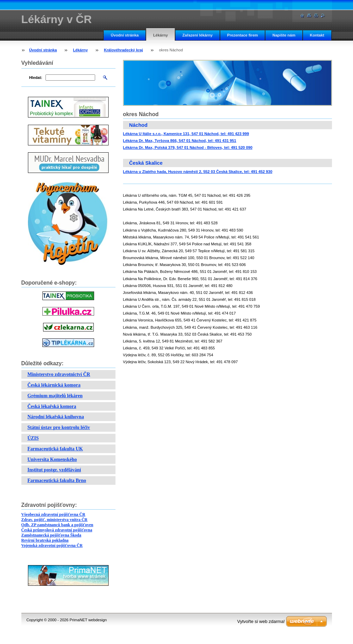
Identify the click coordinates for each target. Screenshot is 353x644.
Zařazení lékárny (198, 35)
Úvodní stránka (125, 35)
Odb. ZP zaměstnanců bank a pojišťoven (57, 525)
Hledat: (36, 78)
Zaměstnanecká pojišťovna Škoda (51, 535)
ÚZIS (33, 438)
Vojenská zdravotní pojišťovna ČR (52, 545)
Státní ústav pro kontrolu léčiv (59, 427)
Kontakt (317, 35)
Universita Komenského (52, 459)
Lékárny (160, 35)
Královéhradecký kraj (123, 50)
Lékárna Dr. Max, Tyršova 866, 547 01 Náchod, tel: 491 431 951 (180, 141)
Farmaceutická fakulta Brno (57, 481)
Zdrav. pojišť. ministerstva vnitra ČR (54, 520)
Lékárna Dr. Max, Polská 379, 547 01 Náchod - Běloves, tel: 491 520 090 (188, 147)
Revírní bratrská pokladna (45, 540)
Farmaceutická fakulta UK (55, 449)
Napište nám (284, 35)
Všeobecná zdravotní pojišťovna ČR (53, 514)
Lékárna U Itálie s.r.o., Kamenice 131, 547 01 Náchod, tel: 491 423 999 (186, 134)
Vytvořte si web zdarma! (261, 621)
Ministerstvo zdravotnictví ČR (59, 374)
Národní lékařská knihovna (56, 417)
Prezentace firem (243, 35)
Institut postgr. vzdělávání (54, 470)
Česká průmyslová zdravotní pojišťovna (57, 530)
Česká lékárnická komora (54, 385)
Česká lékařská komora (52, 406)
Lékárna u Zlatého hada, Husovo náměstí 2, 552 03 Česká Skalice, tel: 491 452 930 (198, 172)
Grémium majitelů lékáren (55, 396)
